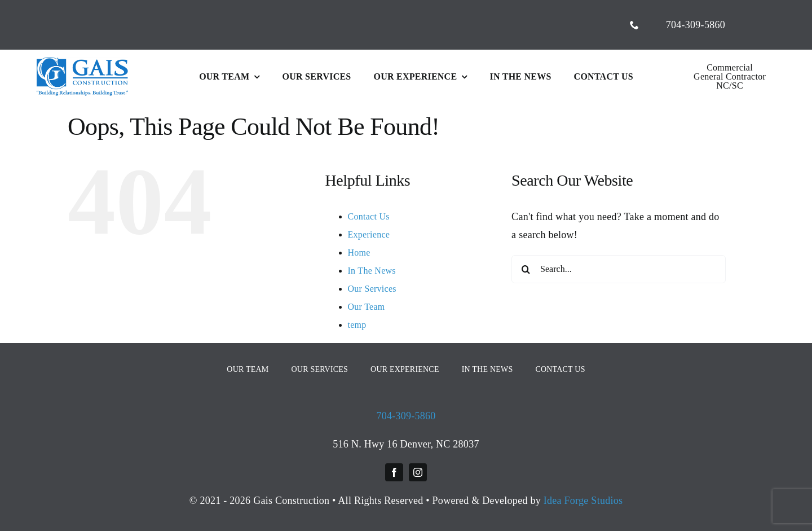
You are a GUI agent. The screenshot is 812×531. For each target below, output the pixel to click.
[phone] (634, 25)
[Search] (526, 269)
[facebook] (394, 472)
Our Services (372, 289)
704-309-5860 (406, 416)
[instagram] (418, 472)
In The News (372, 271)
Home (359, 253)
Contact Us (369, 216)
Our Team (367, 307)
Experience (369, 234)
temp (357, 325)
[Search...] (619, 269)
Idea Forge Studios (583, 501)
